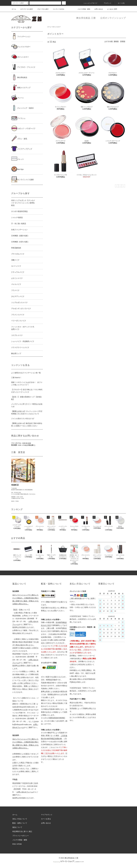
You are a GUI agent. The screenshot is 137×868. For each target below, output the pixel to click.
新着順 (123, 41)
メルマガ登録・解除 (82, 9)
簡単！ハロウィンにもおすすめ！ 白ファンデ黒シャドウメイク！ (27, 384)
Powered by (68, 862)
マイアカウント (47, 815)
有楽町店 (15, 485)
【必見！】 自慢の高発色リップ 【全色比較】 (26, 398)
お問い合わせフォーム (25, 792)
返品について (17, 827)
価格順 (116, 41)
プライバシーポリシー (21, 836)
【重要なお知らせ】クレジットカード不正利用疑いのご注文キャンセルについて (27, 413)
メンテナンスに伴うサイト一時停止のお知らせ (27, 405)
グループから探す (42, 9)
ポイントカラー (57, 27)
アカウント (106, 3)
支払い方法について (20, 819)
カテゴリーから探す (25, 9)
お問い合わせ (97, 9)
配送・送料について (20, 823)
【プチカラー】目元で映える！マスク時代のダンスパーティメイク (27, 391)
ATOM (19, 844)
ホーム (14, 9)
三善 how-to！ (16, 378)
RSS (14, 844)
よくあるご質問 (111, 9)
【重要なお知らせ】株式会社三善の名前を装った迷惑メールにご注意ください (27, 425)
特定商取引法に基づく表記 (22, 831)
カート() (120, 3)
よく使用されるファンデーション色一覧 (26, 373)
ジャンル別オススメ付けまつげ (23, 419)
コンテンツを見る (57, 9)
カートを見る (46, 819)
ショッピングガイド (89, 3)
